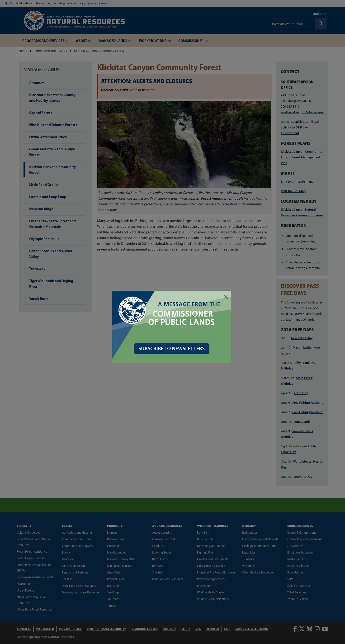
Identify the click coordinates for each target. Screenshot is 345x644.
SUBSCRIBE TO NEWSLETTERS (172, 348)
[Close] (227, 297)
